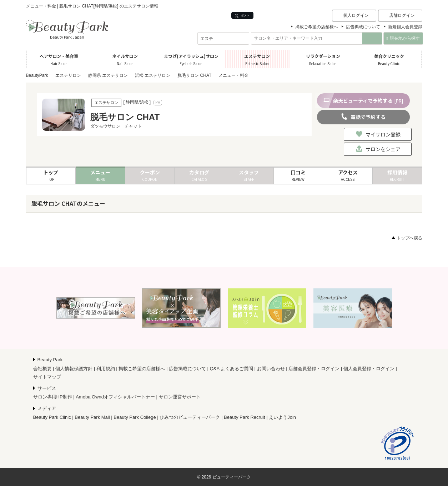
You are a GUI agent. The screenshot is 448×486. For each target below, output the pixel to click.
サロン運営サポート (180, 397)
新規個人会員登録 (405, 27)
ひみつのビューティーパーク (190, 417)
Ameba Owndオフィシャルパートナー (115, 397)
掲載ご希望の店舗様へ (317, 27)
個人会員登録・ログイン (369, 369)
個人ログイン (356, 15)
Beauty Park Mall (92, 417)
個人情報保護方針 (74, 369)
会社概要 (42, 369)
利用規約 (106, 369)
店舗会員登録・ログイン (314, 369)
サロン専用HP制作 (53, 397)
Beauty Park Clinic (52, 417)
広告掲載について (363, 27)
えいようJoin (282, 417)
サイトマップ (47, 377)
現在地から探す (403, 38)
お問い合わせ (271, 369)
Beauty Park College (135, 417)
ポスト (242, 16)
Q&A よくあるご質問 (231, 369)
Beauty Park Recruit (245, 417)
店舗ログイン (402, 15)
